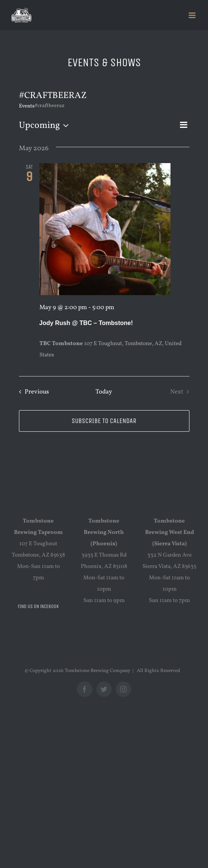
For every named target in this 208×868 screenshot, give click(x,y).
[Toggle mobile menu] (193, 15)
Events (27, 106)
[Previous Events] (32, 392)
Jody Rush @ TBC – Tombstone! (86, 323)
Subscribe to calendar (104, 421)
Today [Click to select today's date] (104, 392)
